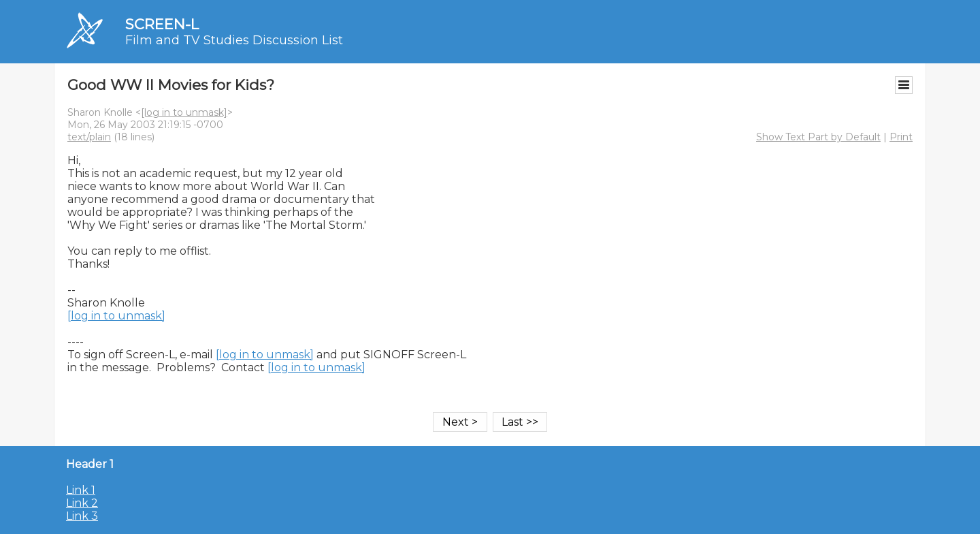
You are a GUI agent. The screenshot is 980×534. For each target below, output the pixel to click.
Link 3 (82, 516)
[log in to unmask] (184, 112)
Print (901, 137)
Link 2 (82, 503)
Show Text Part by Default (818, 137)
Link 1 (81, 490)
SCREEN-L (162, 24)
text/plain (89, 137)
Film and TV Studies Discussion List (234, 40)
